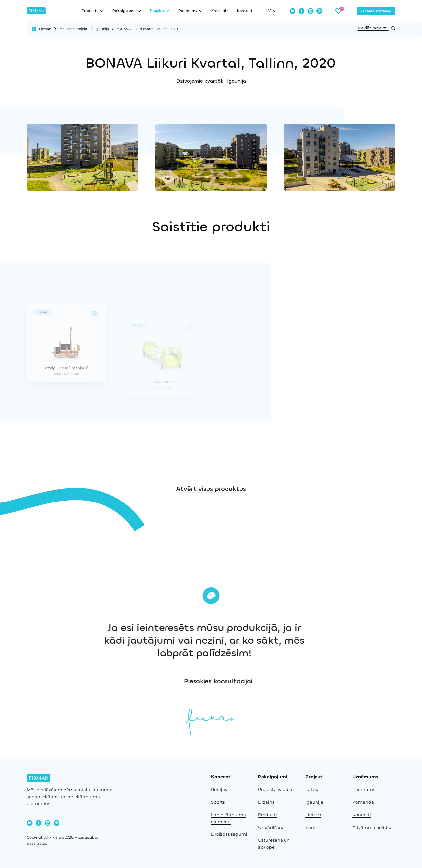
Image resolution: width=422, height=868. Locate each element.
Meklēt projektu (377, 28)
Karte (311, 828)
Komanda (363, 802)
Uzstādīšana (271, 828)
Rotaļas (219, 789)
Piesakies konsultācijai (260, 681)
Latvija (313, 789)
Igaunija (102, 29)
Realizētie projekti (73, 29)
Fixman (45, 29)
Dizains (266, 802)
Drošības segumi (229, 834)
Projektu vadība (275, 789)
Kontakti (245, 11)
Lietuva (313, 815)
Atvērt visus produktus (211, 503)
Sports (218, 802)
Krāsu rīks (220, 11)
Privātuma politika (373, 828)
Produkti (268, 815)
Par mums (364, 789)
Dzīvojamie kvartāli (200, 81)
